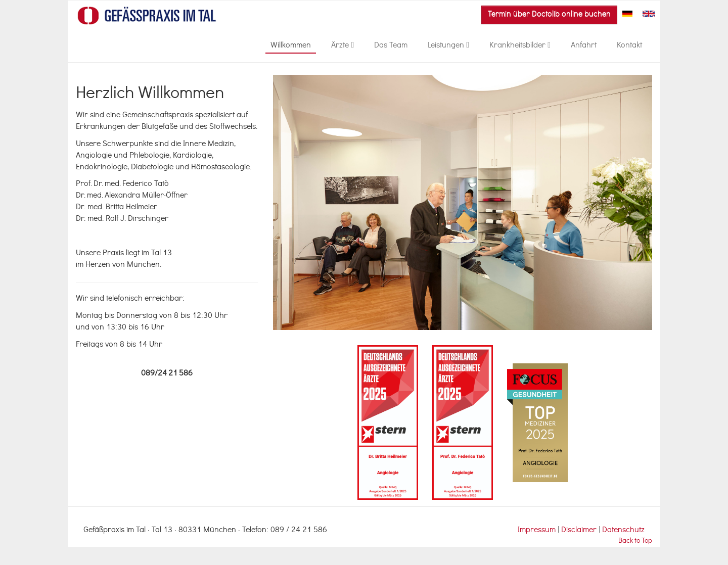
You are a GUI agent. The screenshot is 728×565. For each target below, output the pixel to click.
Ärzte (343, 46)
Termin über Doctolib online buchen (549, 15)
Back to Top (635, 542)
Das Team (391, 46)
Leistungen (448, 46)
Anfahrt (584, 46)
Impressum (537, 531)
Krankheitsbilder (520, 46)
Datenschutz (623, 531)
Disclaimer (580, 531)
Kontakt (629, 46)
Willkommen (291, 46)
